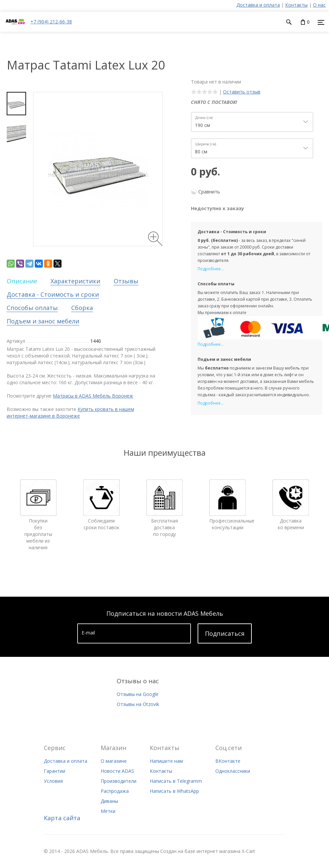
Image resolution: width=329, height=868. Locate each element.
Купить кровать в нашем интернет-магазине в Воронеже (70, 412)
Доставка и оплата (258, 5)
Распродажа (115, 791)
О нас (319, 5)
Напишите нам (166, 761)
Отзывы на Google (138, 694)
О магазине (114, 761)
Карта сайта (62, 818)
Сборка (82, 308)
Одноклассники (233, 771)
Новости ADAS (117, 771)
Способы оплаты (32, 308)
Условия (53, 781)
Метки (108, 811)
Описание (22, 281)
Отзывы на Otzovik (138, 704)
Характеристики (75, 281)
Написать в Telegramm (176, 781)
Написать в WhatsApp (174, 791)
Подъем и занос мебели (43, 321)
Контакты (296, 5)
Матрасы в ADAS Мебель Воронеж (93, 396)
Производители (119, 781)
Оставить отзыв (242, 92)
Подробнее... (211, 269)
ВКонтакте (228, 761)
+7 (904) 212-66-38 (51, 22)
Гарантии (54, 771)
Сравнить (209, 192)
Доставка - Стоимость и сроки (53, 294)
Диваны (109, 801)
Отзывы (126, 281)
